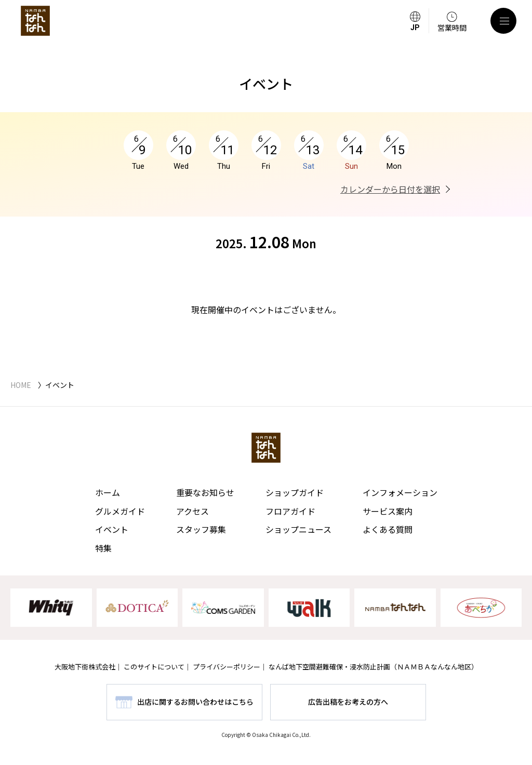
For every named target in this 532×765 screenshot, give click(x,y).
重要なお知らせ (205, 492)
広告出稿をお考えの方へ (348, 702)
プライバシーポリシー (227, 667)
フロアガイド (290, 511)
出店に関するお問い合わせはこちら (195, 702)
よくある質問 (388, 529)
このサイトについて (154, 667)
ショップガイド (295, 492)
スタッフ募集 (201, 529)
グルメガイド (120, 511)
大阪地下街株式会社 (85, 667)
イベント (112, 529)
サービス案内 (388, 511)
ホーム (108, 492)
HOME (21, 385)
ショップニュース (298, 529)
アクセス (192, 511)
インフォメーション (400, 492)
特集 (103, 548)
